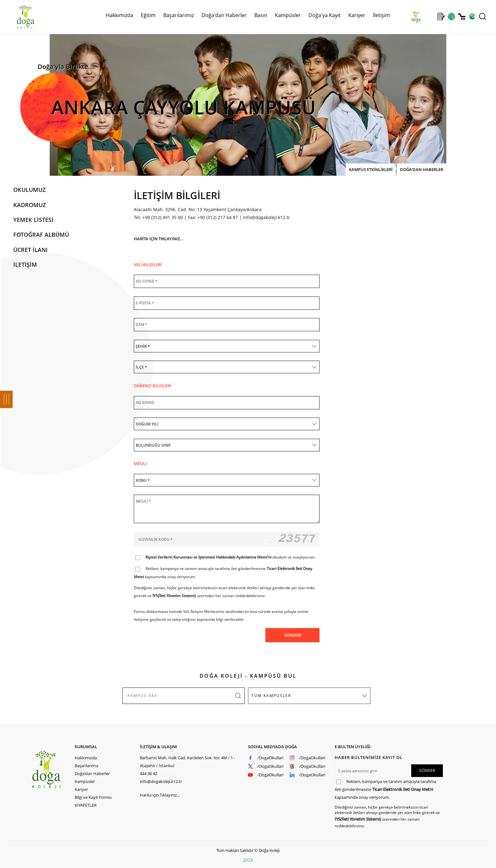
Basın (261, 15)
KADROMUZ (30, 205)
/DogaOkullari (270, 758)
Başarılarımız (179, 15)
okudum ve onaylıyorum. (230, 557)
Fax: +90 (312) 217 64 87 (213, 217)
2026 (248, 860)
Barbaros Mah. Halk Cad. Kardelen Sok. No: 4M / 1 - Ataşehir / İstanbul (187, 762)
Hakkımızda (120, 15)
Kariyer (357, 15)
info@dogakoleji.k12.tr (267, 217)
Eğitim (148, 15)
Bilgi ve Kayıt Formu (93, 797)
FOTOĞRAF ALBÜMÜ (41, 235)
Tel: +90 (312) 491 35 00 (158, 217)
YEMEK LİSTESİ (33, 220)
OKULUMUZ (29, 190)
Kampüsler (288, 15)
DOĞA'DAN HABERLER (422, 169)
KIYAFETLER (86, 805)
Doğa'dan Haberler (224, 15)
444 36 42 (149, 773)
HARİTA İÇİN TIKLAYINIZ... (159, 239)
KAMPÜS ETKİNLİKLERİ (371, 169)
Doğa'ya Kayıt (325, 15)
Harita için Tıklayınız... (160, 795)
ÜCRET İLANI (31, 250)
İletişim (381, 15)
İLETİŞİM (25, 265)
